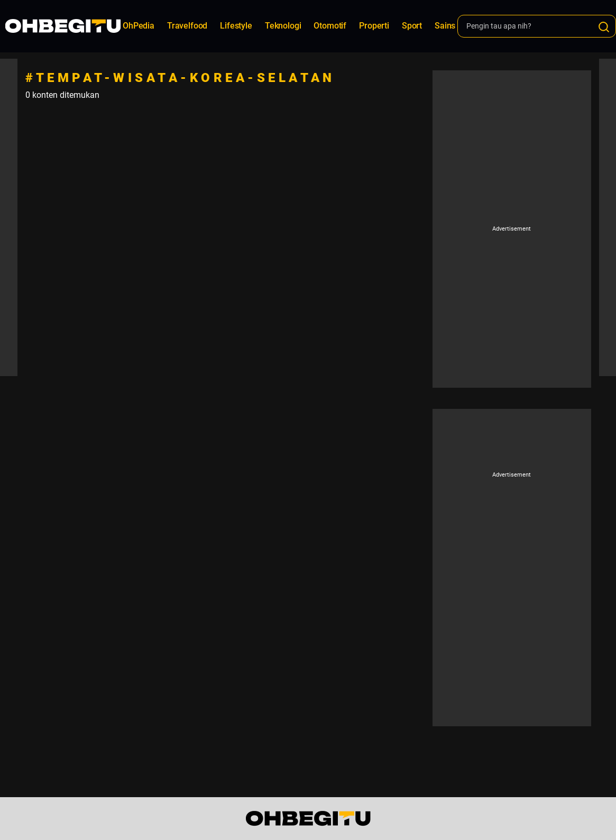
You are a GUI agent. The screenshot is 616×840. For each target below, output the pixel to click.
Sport (412, 26)
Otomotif (330, 26)
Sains (445, 26)
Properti (374, 26)
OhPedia (139, 26)
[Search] (604, 27)
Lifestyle (236, 26)
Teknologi (283, 26)
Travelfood (187, 26)
